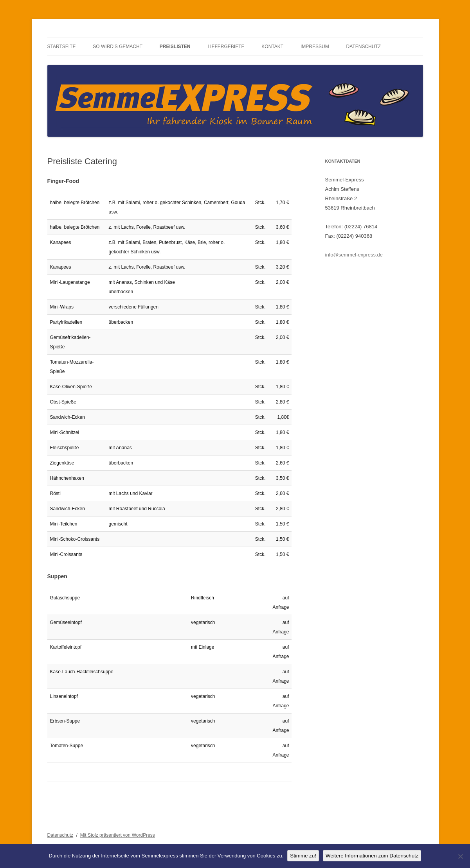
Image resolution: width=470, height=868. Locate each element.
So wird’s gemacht (118, 47)
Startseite (62, 47)
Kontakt (272, 47)
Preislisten (175, 47)
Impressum (315, 47)
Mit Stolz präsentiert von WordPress (118, 835)
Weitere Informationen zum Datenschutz (372, 856)
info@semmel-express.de (354, 255)
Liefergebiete (226, 47)
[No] (460, 856)
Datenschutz (364, 47)
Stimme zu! (303, 856)
